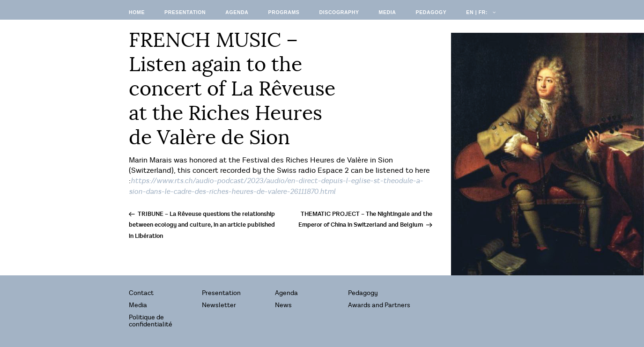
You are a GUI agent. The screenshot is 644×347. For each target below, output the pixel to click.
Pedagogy (431, 12)
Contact (141, 293)
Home (137, 12)
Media (388, 12)
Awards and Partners (379, 305)
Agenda (237, 12)
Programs (284, 12)
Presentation (185, 12)
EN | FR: (480, 12)
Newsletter (219, 305)
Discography (339, 12)
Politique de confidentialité (151, 321)
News (283, 305)
